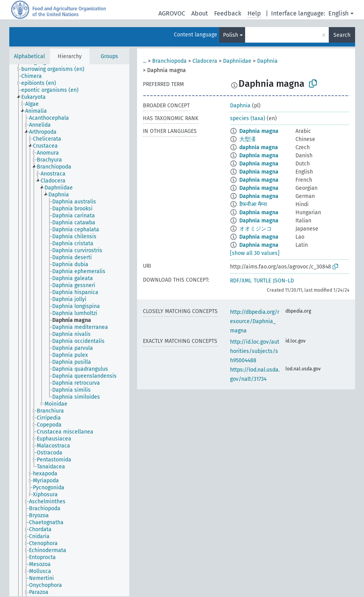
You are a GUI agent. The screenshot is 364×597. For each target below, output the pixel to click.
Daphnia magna (259, 131)
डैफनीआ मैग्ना (253, 204)
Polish (231, 35)
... (145, 61)
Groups (109, 56)
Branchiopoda (169, 61)
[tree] (69, 330)
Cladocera (205, 61)
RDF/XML (241, 281)
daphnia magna (259, 147)
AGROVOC (172, 13)
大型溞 (247, 139)
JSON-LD (283, 281)
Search (342, 35)
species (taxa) (248, 118)
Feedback (228, 13)
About (200, 13)
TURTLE (262, 281)
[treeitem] (56, 69)
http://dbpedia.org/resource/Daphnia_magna (255, 321)
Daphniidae (237, 61)
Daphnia (267, 61)
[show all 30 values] (255, 253)
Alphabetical (29, 56)
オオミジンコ (256, 229)
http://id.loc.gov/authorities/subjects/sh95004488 (255, 351)
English (338, 13)
